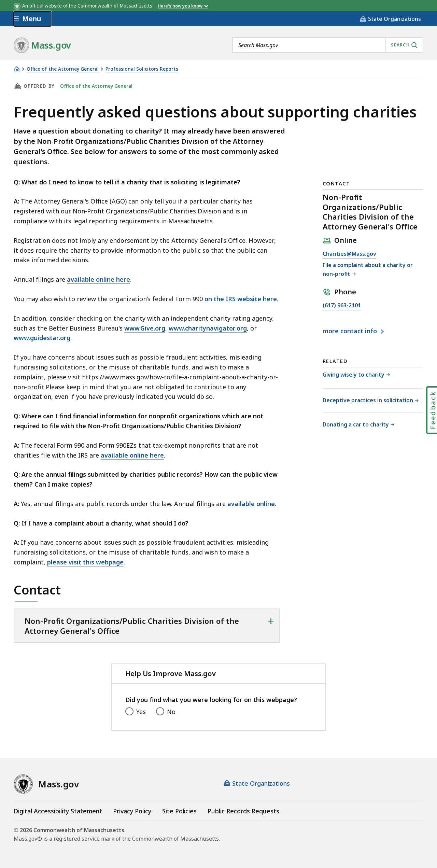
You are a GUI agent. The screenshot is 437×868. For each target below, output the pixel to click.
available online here (98, 279)
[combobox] (328, 45)
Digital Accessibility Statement (58, 811)
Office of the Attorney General (63, 69)
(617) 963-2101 (342, 306)
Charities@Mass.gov (349, 254)
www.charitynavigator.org (208, 328)
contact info (351, 331)
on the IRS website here (241, 299)
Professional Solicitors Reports (142, 69)
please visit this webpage (85, 562)
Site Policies (179, 811)
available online (250, 504)
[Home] (17, 69)
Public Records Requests (243, 811)
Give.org (153, 328)
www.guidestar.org (42, 338)
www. (132, 328)
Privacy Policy (132, 811)
